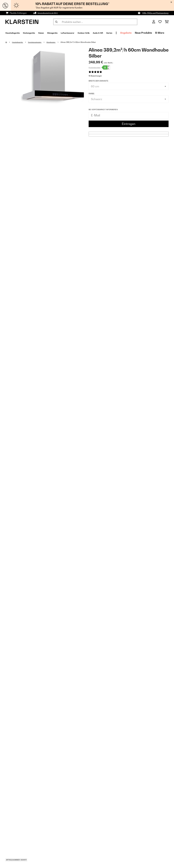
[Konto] (154, 22)
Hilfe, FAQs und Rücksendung (155, 13)
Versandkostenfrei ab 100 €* (50, 13)
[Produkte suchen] (95, 22)
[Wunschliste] (160, 22)
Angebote (158, 33)
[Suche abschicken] (56, 22)
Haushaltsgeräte (20, 42)
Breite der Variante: (99, 81)
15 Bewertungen (95, 76)
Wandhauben (60, 42)
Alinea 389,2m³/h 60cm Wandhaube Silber (88, 42)
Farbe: (92, 94)
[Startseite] (9, 42)
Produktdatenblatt (95, 68)
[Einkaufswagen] (167, 22)
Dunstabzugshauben (41, 42)
